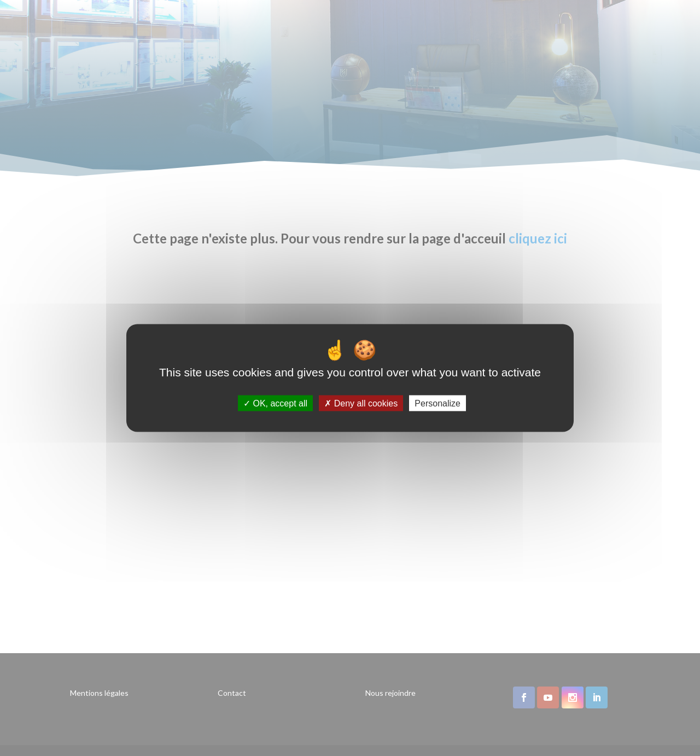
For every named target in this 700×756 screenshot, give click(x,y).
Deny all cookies (361, 403)
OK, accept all (275, 403)
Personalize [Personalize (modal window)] (437, 403)
